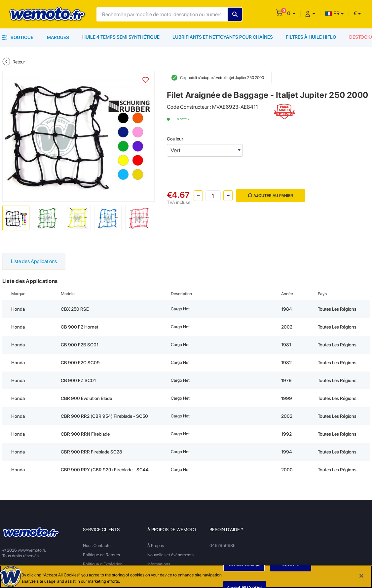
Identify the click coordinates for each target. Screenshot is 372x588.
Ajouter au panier (270, 195)
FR (332, 13)
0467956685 (223, 546)
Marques (58, 37)
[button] (291, 13)
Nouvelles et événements (170, 555)
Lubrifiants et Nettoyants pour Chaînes (223, 37)
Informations (159, 564)
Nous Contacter (97, 546)
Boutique (18, 37)
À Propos (156, 546)
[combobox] (205, 150)
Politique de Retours (101, 555)
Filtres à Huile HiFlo (310, 37)
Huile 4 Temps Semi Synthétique (121, 37)
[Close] (361, 577)
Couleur (175, 139)
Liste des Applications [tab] (35, 261)
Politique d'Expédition (103, 564)
